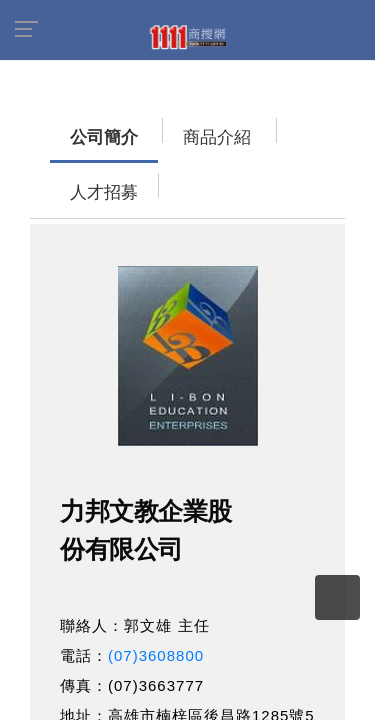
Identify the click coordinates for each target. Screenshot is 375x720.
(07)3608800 (156, 590)
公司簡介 (65, 127)
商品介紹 (155, 127)
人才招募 (245, 127)
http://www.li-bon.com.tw (201, 710)
